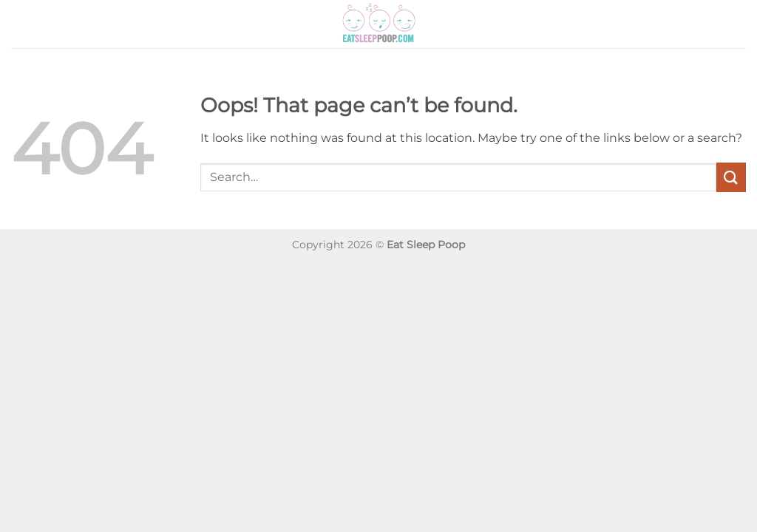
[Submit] (731, 177)
